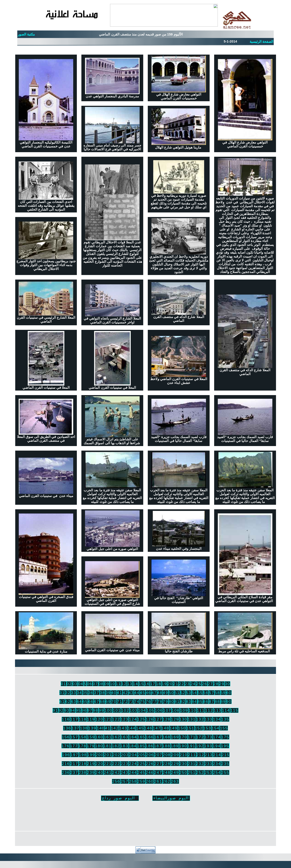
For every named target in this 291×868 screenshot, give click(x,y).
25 (199, 684)
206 (150, 755)
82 (183, 701)
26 (204, 684)
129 (175, 719)
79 (166, 701)
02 (69, 684)
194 (217, 746)
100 (108, 710)
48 (160, 693)
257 (124, 781)
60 (229, 693)
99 (101, 710)
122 (116, 719)
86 (206, 701)
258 (133, 781)
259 (141, 781)
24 (193, 684)
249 (175, 772)
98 (96, 710)
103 (134, 710)
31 (62, 693)
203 (125, 755)
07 (95, 684)
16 (147, 684)
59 (223, 693)
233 (208, 764)
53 (189, 693)
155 (224, 728)
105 (150, 710)
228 (167, 764)
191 (192, 746)
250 (183, 772)
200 (99, 755)
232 (200, 764)
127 (158, 719)
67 (97, 701)
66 (91, 701)
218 (83, 764)
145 (140, 728)
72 (125, 701)
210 (184, 755)
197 (74, 755)
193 (208, 746)
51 (177, 693)
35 (85, 693)
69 (108, 701)
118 (83, 719)
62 (68, 701)
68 (102, 701)
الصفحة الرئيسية (261, 42)
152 (199, 728)
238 (83, 772)
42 (125, 693)
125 (141, 719)
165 (141, 737)
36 (91, 693)
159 (91, 737)
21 (176, 684)
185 (141, 746)
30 (227, 684)
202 (116, 755)
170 (183, 737)
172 (200, 737)
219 (91, 764)
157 (74, 737)
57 (212, 693)
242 (116, 772)
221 (108, 764)
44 (137, 693)
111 (201, 710)
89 (223, 701)
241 (108, 772)
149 (174, 728)
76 (148, 701)
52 (183, 693)
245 (141, 772)
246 (150, 772)
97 (90, 710)
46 (148, 693)
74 (137, 701)
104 (142, 710)
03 (75, 684)
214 (217, 755)
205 (142, 755)
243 (124, 772)
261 (158, 781)
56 (206, 693)
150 (182, 728)
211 (192, 755)
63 (74, 701)
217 (74, 764)
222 (116, 764)
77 (154, 701)
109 (184, 710)
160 (99, 737)
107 (167, 710)
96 (84, 710)
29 (222, 684)
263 (175, 781)
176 (66, 746)
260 (150, 781)
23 (187, 684)
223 (124, 764)
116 (66, 719)
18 (159, 684)
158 (83, 737)
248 (167, 772)
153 (207, 728)
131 (192, 719)
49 (166, 693)
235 (225, 764)
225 (141, 764)
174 (217, 737)
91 (55, 710)
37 (97, 693)
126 (150, 719)
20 (170, 684)
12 (124, 684)
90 (229, 701)
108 (176, 710)
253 (208, 772)
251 (192, 772)
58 (217, 693)
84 (194, 701)
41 (120, 693)
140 (101, 728)
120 (99, 719)
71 (120, 701)
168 (167, 737)
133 (208, 719)
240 (99, 772)
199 (91, 755)
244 (133, 772)
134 (217, 719)
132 (200, 719)
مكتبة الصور (26, 34)
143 (123, 728)
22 (182, 684)
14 (136, 684)
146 (148, 728)
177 (74, 746)
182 (116, 746)
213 (209, 755)
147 (157, 728)
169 (175, 737)
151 (190, 728)
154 (216, 728)
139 (92, 728)
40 (114, 693)
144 (132, 728)
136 (67, 728)
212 (200, 755)
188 (166, 746)
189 (175, 746)
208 (167, 755)
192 (200, 746)
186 (149, 746)
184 (133, 746)
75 (143, 701)
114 (226, 710)
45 (143, 693)
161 (108, 737)
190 (183, 746)
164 (133, 737)
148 (165, 728)
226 (150, 764)
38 (102, 693)
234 (217, 764)
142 (115, 728)
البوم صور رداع (120, 798)
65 (85, 701)
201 (108, 755)
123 (124, 719)
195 (225, 746)
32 (68, 693)
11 (118, 684)
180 (99, 746)
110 (192, 710)
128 (167, 719)
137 (76, 728)
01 (64, 684)
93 (67, 710)
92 (61, 710)
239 (91, 772)
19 (164, 684)
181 (107, 746)
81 (177, 701)
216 (66, 764)
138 (84, 728)
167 (158, 737)
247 (158, 772)
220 (99, 764)
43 (131, 693)
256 (116, 781)
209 (175, 755)
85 (200, 701)
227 (158, 764)
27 (210, 684)
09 (107, 684)
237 (74, 772)
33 (74, 693)
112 (209, 710)
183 (124, 746)
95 (78, 710)
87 (212, 701)
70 (114, 701)
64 (79, 701)
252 (200, 772)
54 (194, 693)
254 (217, 772)
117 (74, 719)
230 (183, 764)
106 (159, 710)
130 (183, 719)
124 (133, 719)
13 (130, 684)
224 (133, 764)
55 (200, 693)
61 (62, 701)
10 (112, 684)
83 (189, 701)
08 (101, 684)
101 (117, 710)
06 (89, 684)
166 (150, 737)
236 (66, 772)
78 (160, 701)
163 (124, 737)
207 (158, 755)
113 (217, 710)
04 (81, 684)
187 (158, 746)
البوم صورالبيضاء (171, 798)
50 (171, 693)
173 (208, 737)
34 (79, 693)
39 (108, 693)
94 (73, 710)
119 (91, 719)
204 (133, 755)
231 (192, 764)
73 (131, 701)
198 (83, 755)
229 (175, 764)
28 (216, 684)
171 (192, 737)
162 (116, 737)
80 (171, 701)
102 (125, 710)
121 (108, 719)
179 (91, 746)
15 (141, 684)
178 (82, 746)
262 (167, 781)
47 (154, 693)
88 (217, 701)
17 (153, 684)
